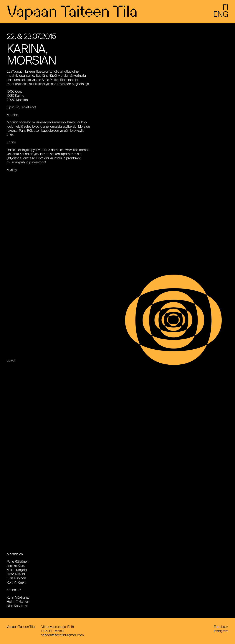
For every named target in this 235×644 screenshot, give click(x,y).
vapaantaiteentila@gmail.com (63, 635)
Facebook (221, 627)
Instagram (221, 631)
